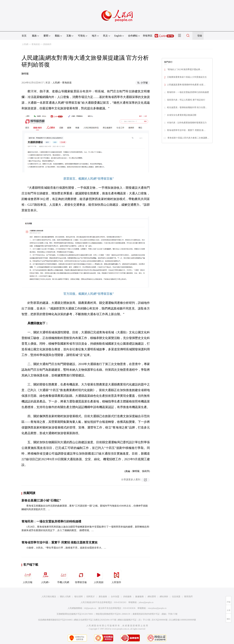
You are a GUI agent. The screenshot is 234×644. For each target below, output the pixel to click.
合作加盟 (115, 597)
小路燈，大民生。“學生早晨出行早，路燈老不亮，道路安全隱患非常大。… (66, 548)
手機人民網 (63, 577)
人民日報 (28, 577)
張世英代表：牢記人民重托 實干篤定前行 (186, 100)
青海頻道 (36, 44)
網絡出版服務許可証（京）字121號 (134, 620)
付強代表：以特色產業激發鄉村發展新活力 (187, 123)
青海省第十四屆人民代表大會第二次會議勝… (188, 138)
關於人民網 (65, 597)
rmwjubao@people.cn (157, 608)
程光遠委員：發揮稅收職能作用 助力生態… (187, 107)
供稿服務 (127, 597)
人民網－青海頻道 (62, 83)
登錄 (200, 36)
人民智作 (116, 577)
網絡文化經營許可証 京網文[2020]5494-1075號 (95, 620)
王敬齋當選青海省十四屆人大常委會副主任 (187, 77)
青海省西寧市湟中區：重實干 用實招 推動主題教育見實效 (60, 542)
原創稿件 (47, 44)
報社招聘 (78, 597)
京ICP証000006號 (160, 620)
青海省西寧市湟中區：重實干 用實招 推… (186, 130)
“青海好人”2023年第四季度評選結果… (185, 69)
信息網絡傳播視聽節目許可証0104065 (55, 620)
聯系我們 (188, 597)
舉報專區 (148, 36)
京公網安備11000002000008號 (182, 620)
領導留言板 (81, 577)
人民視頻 (99, 577)
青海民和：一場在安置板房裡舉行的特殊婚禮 (51, 521)
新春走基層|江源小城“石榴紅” (41, 500)
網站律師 (164, 597)
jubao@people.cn (146, 602)
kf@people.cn (90, 608)
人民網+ (45, 577)
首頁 (24, 36)
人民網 (25, 44)
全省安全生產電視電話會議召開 (182, 115)
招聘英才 (91, 597)
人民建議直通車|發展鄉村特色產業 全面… (186, 85)
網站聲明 (152, 597)
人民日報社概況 (49, 597)
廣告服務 (103, 597)
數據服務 (140, 597)
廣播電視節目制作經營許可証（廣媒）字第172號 (155, 614)
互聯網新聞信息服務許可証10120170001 (75, 614)
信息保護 (176, 597)
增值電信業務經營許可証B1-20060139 (113, 614)
